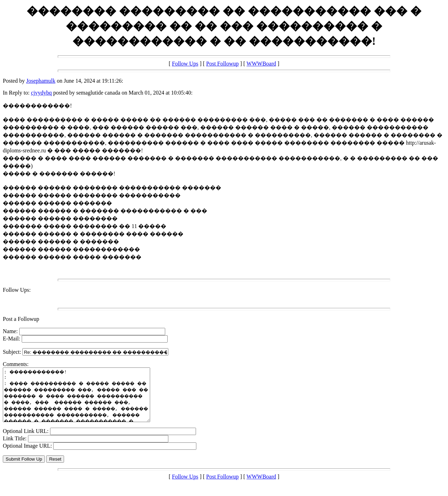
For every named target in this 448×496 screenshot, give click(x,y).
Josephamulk (41, 81)
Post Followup (222, 64)
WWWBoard (261, 64)
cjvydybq (41, 93)
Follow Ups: (17, 290)
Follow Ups (185, 64)
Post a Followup (21, 319)
